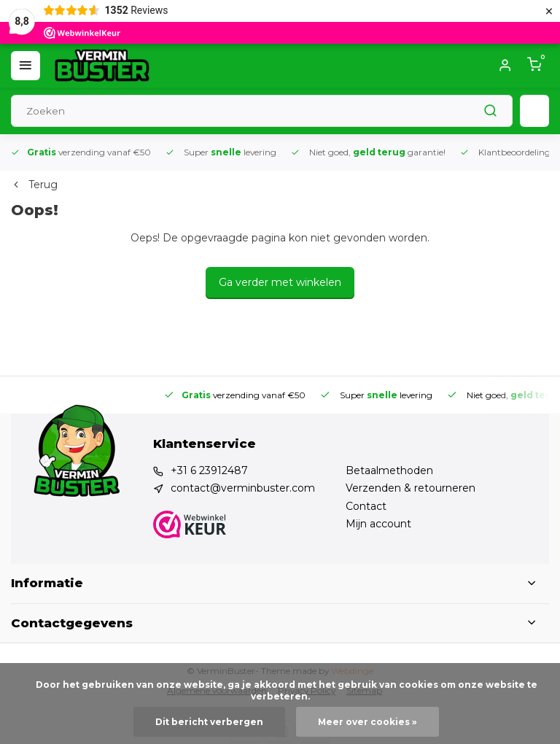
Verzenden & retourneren (411, 488)
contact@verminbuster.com (243, 488)
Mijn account (378, 524)
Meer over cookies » (367, 722)
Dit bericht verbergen (209, 722)
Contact (366, 506)
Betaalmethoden (389, 470)
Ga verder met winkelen (280, 282)
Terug (34, 185)
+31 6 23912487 (209, 470)
